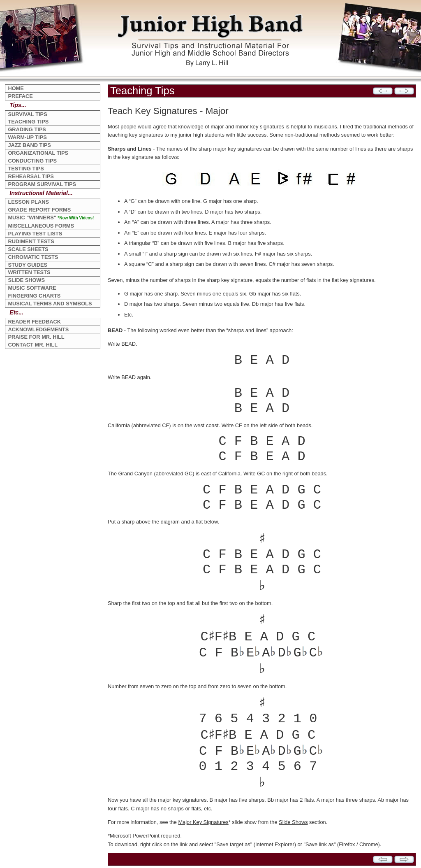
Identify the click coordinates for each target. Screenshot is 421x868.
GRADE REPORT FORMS (39, 210)
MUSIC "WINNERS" (51, 218)
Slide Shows (293, 822)
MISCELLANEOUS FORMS (41, 226)
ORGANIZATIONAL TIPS (38, 153)
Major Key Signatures (203, 822)
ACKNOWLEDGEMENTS (38, 329)
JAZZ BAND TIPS (29, 145)
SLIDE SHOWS (26, 280)
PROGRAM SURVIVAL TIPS (42, 184)
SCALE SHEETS (28, 249)
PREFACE (20, 96)
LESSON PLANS (28, 202)
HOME (16, 88)
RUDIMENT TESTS (31, 241)
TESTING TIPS (26, 169)
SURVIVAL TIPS (27, 114)
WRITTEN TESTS (29, 272)
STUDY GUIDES (28, 265)
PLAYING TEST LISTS (35, 234)
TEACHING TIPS (28, 122)
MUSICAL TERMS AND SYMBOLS (50, 304)
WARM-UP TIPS (27, 137)
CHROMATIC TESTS (33, 257)
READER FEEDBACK (34, 322)
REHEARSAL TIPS (31, 176)
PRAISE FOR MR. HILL (36, 337)
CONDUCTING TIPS (32, 161)
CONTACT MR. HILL (33, 345)
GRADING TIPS (27, 129)
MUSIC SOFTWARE (32, 288)
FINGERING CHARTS (34, 296)
